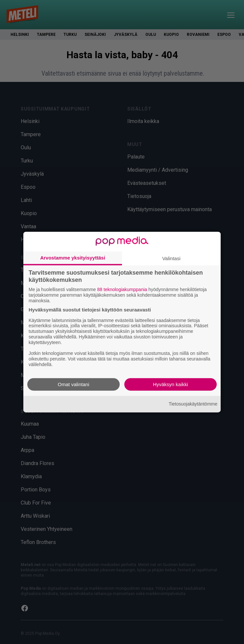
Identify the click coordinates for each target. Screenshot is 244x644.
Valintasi (171, 258)
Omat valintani (74, 384)
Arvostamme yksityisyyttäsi (73, 258)
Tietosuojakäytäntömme (193, 404)
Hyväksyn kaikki (171, 384)
